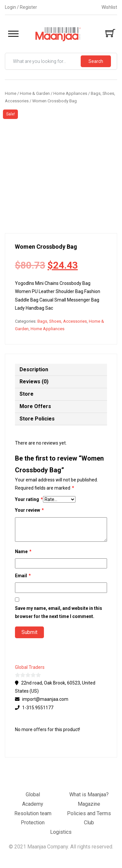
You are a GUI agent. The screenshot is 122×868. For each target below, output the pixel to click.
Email (23, 576)
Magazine (89, 804)
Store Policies (37, 419)
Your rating (29, 500)
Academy (33, 804)
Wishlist (109, 7)
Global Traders (30, 667)
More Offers (35, 406)
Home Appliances (70, 93)
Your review (29, 510)
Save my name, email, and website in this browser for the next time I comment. (59, 612)
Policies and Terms (89, 813)
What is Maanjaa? (89, 794)
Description (34, 369)
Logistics (61, 832)
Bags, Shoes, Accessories (62, 321)
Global (33, 794)
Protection (33, 823)
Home (11, 93)
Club (89, 823)
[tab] (61, 370)
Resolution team (33, 813)
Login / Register (21, 7)
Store (27, 394)
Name (23, 552)
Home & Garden (35, 93)
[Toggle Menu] (13, 34)
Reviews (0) (34, 382)
